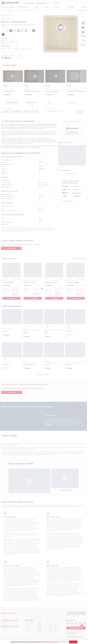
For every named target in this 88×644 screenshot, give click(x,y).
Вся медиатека (65, 490)
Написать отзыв (11, 248)
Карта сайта (54, 631)
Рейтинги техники (55, 629)
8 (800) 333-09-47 (42, 3)
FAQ (51, 623)
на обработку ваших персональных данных (59, 641)
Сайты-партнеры (55, 627)
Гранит (16, 11)
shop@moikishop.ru (72, 633)
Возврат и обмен (42, 627)
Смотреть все (79, 407)
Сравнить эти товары (79, 259)
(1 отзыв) (18, 279)
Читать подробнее (68, 203)
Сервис (36, 7)
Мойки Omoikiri (10, 11)
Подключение (41, 625)
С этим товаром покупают (70, 122)
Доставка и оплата (23, 7)
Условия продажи (29, 623)
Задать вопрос (12, 392)
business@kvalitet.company (75, 637)
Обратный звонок (56, 3)
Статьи (40, 631)
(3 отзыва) (82, 279)
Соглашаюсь (73, 642)
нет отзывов (7, 13)
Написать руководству (76, 628)
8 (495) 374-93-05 (29, 3)
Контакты (83, 7)
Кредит (47, 7)
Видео (52, 625)
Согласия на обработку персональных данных (49, 642)
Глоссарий (28, 627)
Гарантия (58, 7)
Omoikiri (3, 11)
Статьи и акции (70, 7)
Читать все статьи (72, 175)
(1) (84, 361)
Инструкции (28, 625)
